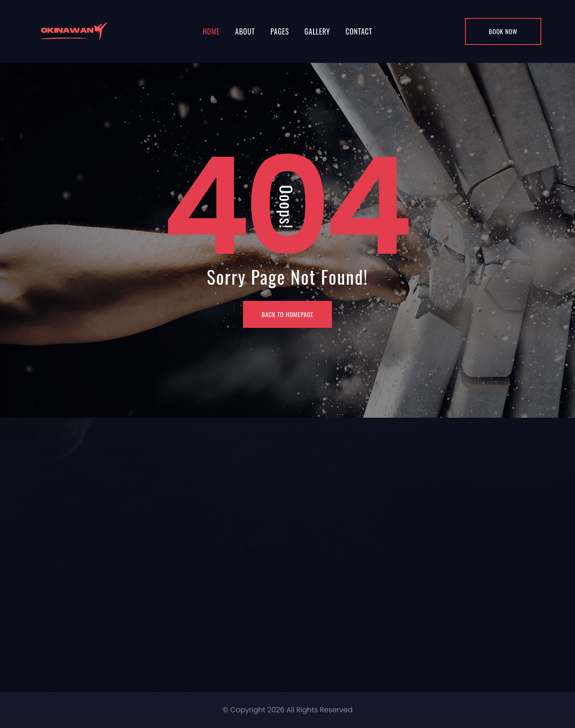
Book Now (503, 31)
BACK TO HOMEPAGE (287, 314)
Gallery (317, 31)
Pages (280, 31)
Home (211, 31)
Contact (359, 31)
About (245, 31)
